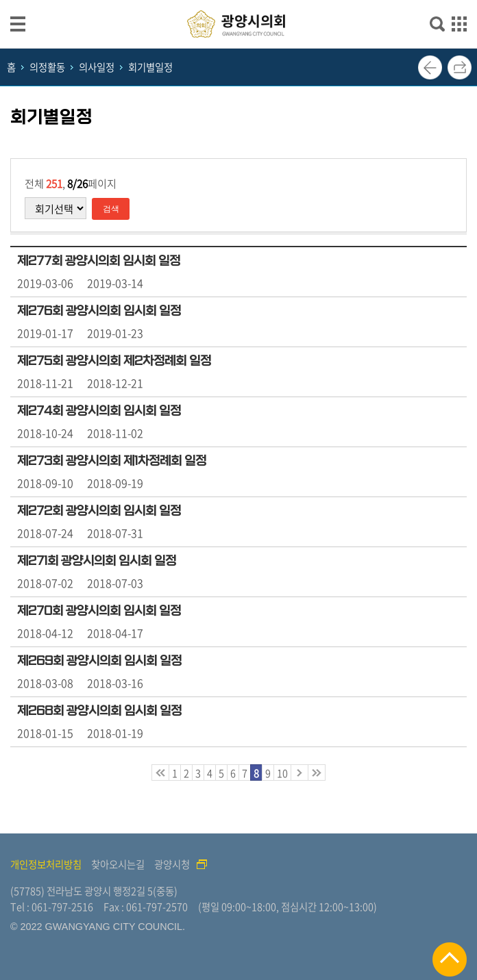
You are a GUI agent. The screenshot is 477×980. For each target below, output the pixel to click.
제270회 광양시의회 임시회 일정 (99, 611)
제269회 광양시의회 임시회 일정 (99, 661)
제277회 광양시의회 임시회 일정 (99, 261)
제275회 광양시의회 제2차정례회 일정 (114, 361)
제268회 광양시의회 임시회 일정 (99, 711)
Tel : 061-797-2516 (52, 907)
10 (282, 773)
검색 (111, 209)
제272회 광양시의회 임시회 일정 (99, 511)
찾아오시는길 (118, 864)
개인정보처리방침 (46, 864)
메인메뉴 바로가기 (238, 1)
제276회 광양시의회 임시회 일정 (99, 311)
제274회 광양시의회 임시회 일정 (99, 411)
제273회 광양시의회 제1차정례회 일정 (112, 461)
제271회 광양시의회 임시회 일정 (97, 561)
